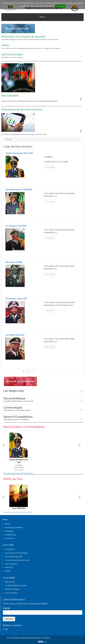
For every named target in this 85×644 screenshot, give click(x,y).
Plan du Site (10, 582)
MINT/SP (9, 567)
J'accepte (60, 6)
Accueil (9, 139)
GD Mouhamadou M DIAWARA (19, 190)
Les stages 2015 (14, 391)
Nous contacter (11, 593)
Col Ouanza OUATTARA (16, 226)
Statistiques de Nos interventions (22, 109)
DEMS (8, 571)
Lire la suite (50, 167)
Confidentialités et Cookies (16, 585)
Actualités (9, 531)
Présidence (10, 549)
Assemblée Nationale (14, 557)
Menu (42, 17)
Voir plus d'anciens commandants (18, 473)
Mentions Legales (12, 589)
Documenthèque (44, 399)
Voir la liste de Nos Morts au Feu (18, 512)
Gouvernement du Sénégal (16, 553)
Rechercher (10, 538)
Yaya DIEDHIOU (19, 508)
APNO (40, 47)
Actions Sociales (40, 55)
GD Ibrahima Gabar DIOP (16, 299)
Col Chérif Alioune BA (15, 335)
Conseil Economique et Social (17, 560)
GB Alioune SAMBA (14, 262)
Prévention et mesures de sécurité (40, 38)
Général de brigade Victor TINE (19, 153)
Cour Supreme (11, 564)
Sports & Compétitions (44, 418)
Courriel (7, 608)
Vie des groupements (14, 527)
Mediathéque (11, 535)
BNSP (7, 524)
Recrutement (10, 96)
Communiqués (44, 409)
